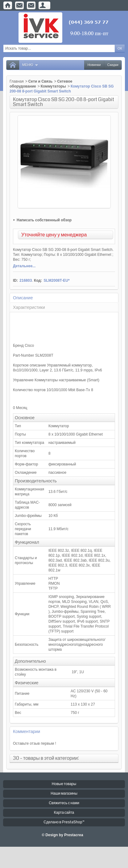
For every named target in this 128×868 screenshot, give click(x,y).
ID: (15, 280)
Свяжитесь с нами (64, 803)
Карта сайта (64, 813)
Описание (23, 298)
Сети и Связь (41, 81)
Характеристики (29, 307)
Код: (38, 280)
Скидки (113, 65)
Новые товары (64, 784)
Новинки (94, 65)
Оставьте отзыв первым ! (35, 743)
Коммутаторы (53, 86)
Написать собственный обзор (44, 220)
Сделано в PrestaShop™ (64, 822)
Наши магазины (64, 794)
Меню (30, 65)
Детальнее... (24, 266)
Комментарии (27, 731)
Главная (17, 81)
